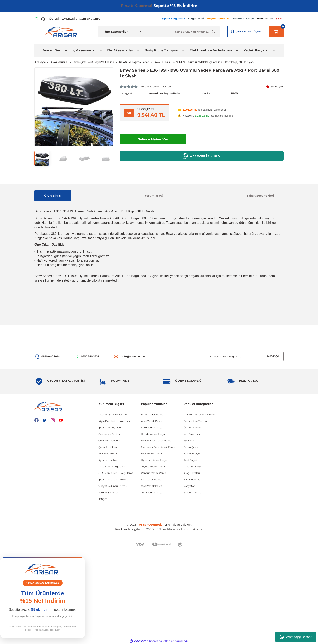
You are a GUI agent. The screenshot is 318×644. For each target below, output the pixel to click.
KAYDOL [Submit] (273, 356)
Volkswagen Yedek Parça (156, 441)
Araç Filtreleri (192, 473)
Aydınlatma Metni (109, 460)
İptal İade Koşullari (110, 428)
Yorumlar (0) (154, 196)
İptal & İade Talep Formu (113, 479)
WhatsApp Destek (296, 637)
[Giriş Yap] (232, 32)
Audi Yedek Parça (152, 421)
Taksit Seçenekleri (260, 196)
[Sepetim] (276, 32)
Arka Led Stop (192, 467)
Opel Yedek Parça (152, 486)
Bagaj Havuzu (192, 479)
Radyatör (189, 486)
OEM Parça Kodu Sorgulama (116, 473)
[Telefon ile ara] (70, 19)
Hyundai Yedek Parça (154, 460)
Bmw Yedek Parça (152, 415)
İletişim (103, 499)
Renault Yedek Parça (154, 473)
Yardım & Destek (108, 492)
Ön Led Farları (192, 428)
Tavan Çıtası (191, 447)
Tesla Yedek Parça (152, 492)
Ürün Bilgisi (53, 196)
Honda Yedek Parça (153, 434)
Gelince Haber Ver (153, 139)
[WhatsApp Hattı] (37, 19)
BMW (235, 93)
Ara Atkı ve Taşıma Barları (169, 93)
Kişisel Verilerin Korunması (114, 421)
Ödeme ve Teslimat (110, 434)
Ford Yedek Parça (152, 428)
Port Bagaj (190, 460)
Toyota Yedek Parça (153, 467)
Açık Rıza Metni (108, 454)
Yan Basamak (192, 434)
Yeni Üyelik (255, 32)
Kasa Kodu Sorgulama (112, 467)
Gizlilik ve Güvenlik (109, 441)
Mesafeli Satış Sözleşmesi (113, 415)
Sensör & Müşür (193, 492)
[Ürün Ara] (182, 32)
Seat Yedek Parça (151, 454)
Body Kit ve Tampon (196, 421)
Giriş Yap (241, 32)
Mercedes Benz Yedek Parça (158, 447)
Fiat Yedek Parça (151, 479)
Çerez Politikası (108, 447)
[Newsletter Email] (244, 356)
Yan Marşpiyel (192, 454)
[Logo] (62, 32)
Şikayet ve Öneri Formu (113, 486)
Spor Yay (189, 441)
